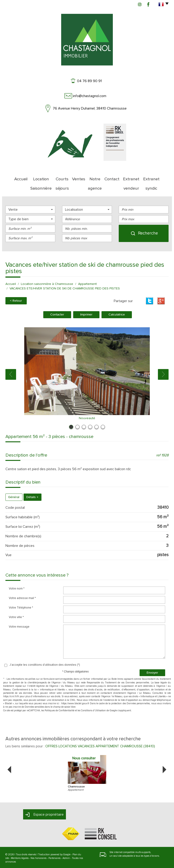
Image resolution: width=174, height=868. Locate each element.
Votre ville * (16, 604)
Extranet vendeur (135, 177)
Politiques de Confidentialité (59, 697)
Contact (114, 177)
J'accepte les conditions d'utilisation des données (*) (45, 651)
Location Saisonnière (32, 177)
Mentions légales (20, 845)
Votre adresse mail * (22, 585)
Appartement (87, 271)
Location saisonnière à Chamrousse (47, 271)
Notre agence (95, 177)
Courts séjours (59, 177)
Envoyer (152, 659)
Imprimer (86, 301)
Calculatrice (117, 301)
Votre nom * (17, 575)
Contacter (57, 301)
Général (14, 484)
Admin (66, 845)
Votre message (19, 613)
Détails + (32, 484)
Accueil (10, 177)
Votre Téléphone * (21, 594)
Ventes (77, 177)
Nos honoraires (39, 845)
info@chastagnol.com (90, 96)
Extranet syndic (160, 177)
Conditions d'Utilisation (93, 697)
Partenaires (54, 845)
